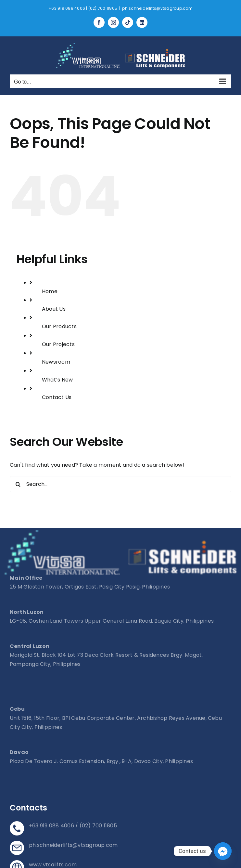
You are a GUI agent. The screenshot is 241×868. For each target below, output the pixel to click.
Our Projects (58, 344)
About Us (54, 309)
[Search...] (120, 484)
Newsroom (56, 362)
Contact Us (57, 397)
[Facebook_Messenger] (223, 851)
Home (50, 291)
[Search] (18, 484)
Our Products (59, 326)
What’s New (57, 380)
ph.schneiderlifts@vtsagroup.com (157, 8)
